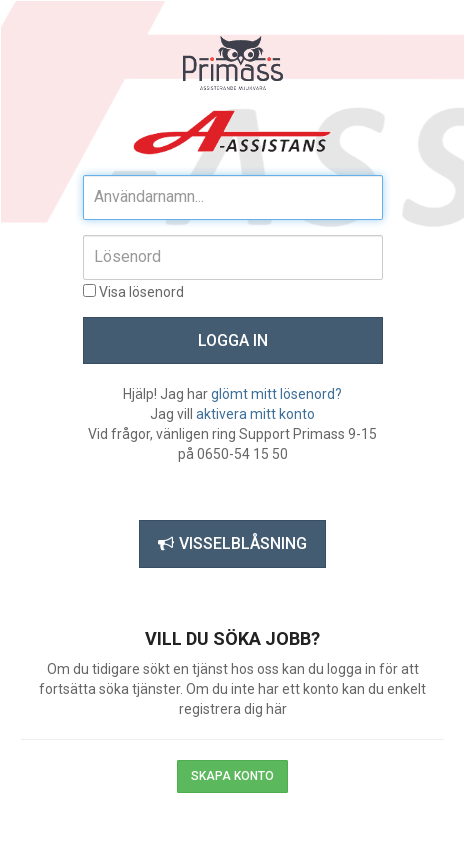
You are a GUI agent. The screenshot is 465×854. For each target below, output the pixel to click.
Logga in (233, 340)
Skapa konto (232, 776)
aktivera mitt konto (255, 414)
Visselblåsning (232, 543)
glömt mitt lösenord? (276, 394)
